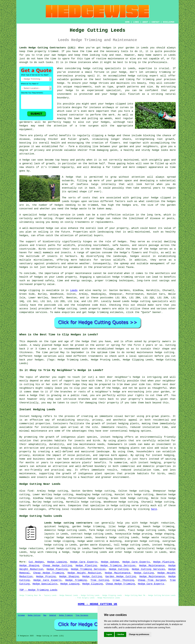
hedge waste (79, 209)
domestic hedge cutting (61, 530)
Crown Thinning (123, 580)
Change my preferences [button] (139, 634)
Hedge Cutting (119, 569)
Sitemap (21, 615)
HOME (127, 22)
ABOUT (145, 22)
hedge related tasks (138, 552)
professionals (158, 62)
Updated (53, 615)
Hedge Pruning (46, 577)
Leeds (74, 290)
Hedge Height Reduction (84, 573)
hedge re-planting (85, 552)
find (30, 491)
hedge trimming (164, 527)
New (45, 615)
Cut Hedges (36, 562)
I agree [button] (109, 634)
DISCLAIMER (169, 22)
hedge (131, 76)
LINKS (136, 22)
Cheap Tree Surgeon (152, 580)
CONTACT (156, 22)
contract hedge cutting (87, 534)
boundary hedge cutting (112, 538)
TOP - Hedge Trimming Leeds (38, 590)
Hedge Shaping (29, 566)
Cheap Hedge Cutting (57, 566)
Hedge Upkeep (110, 562)
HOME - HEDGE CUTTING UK (98, 604)
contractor (76, 115)
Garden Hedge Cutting (121, 577)
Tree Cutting (100, 580)
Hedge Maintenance (152, 566)
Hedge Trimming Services (118, 566)
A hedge (68, 177)
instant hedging (117, 424)
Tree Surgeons (82, 615)
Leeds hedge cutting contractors (68, 523)
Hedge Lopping (57, 562)
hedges (107, 48)
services (41, 312)
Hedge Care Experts (84, 562)
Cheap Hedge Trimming (49, 573)
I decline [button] (120, 634)
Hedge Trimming (76, 580)
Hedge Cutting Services (148, 569)
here (154, 509)
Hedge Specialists (45, 584)
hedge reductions (31, 548)
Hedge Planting (164, 562)
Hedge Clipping (93, 584)
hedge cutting (120, 506)
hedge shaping (165, 534)
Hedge (23, 290)
